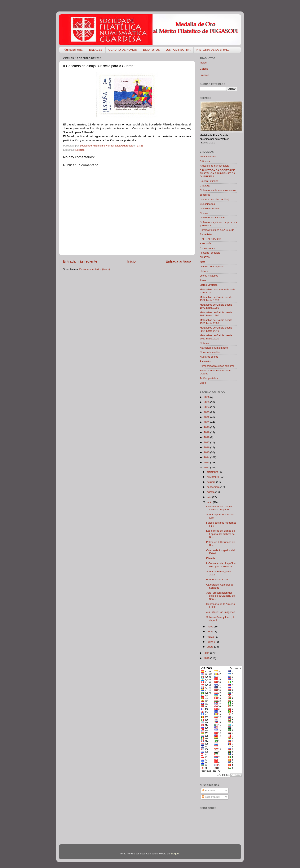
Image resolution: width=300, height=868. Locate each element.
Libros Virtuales (209, 285)
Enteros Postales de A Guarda (217, 230)
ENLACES (96, 50)
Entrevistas (206, 234)
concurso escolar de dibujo (215, 199)
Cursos (204, 213)
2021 (207, 422)
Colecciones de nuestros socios (218, 190)
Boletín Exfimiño (209, 181)
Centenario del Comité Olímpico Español (219, 508)
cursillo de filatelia (210, 209)
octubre (212, 482)
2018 (207, 437)
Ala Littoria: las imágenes (221, 612)
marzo (211, 637)
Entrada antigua (178, 261)
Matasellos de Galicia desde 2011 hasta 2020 (216, 337)
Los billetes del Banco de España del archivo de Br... (221, 534)
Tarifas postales (209, 378)
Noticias (80, 150)
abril (210, 632)
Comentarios (211, 797)
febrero (211, 642)
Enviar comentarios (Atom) (95, 269)
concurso (205, 195)
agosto (211, 492)
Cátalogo (205, 186)
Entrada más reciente (80, 261)
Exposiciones (207, 248)
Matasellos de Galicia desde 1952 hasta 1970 (216, 299)
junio (210, 502)
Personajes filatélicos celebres (217, 366)
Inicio (131, 261)
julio (210, 497)
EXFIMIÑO (206, 244)
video (203, 383)
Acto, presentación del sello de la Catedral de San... (221, 596)
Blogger (175, 854)
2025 (207, 402)
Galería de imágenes (212, 266)
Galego (204, 69)
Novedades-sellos (210, 352)
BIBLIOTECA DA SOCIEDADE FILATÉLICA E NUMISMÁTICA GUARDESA (217, 173)
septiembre (214, 487)
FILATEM (205, 257)
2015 (207, 452)
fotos (203, 262)
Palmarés (205, 361)
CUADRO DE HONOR (123, 50)
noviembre (213, 477)
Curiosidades (207, 204)
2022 (207, 417)
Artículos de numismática (214, 166)
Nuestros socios (209, 357)
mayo (210, 627)
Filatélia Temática (210, 253)
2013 (207, 462)
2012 (207, 467)
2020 (207, 427)
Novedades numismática (214, 348)
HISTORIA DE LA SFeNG (213, 50)
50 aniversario (208, 157)
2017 (207, 442)
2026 (207, 397)
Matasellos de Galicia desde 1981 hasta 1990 (216, 314)
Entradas (209, 790)
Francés (204, 75)
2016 (207, 447)
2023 (207, 412)
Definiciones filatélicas (212, 218)
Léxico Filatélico (209, 276)
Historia (204, 271)
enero (210, 647)
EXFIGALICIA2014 (211, 239)
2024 (207, 407)
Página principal (73, 50)
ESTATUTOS (152, 50)
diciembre (213, 472)
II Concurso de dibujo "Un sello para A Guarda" (221, 565)
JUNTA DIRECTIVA (178, 50)
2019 (207, 432)
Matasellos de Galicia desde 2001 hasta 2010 (216, 329)
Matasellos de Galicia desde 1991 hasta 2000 (216, 322)
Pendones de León (217, 580)
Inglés (203, 63)
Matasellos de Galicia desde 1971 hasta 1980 (216, 306)
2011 (207, 653)
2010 (207, 658)
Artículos (205, 161)
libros (203, 280)
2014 (207, 457)
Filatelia (211, 558)
